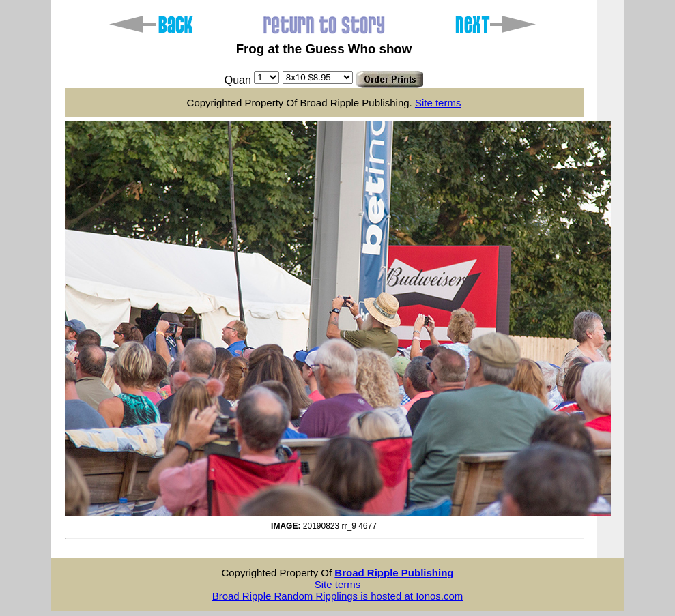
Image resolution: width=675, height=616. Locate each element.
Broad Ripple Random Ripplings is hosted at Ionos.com (338, 596)
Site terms (438, 103)
